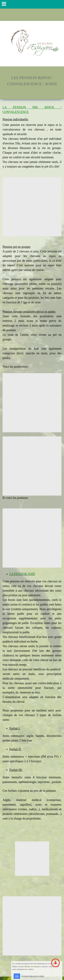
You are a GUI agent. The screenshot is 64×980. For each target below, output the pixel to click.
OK (17, 976)
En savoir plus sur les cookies (33, 976)
